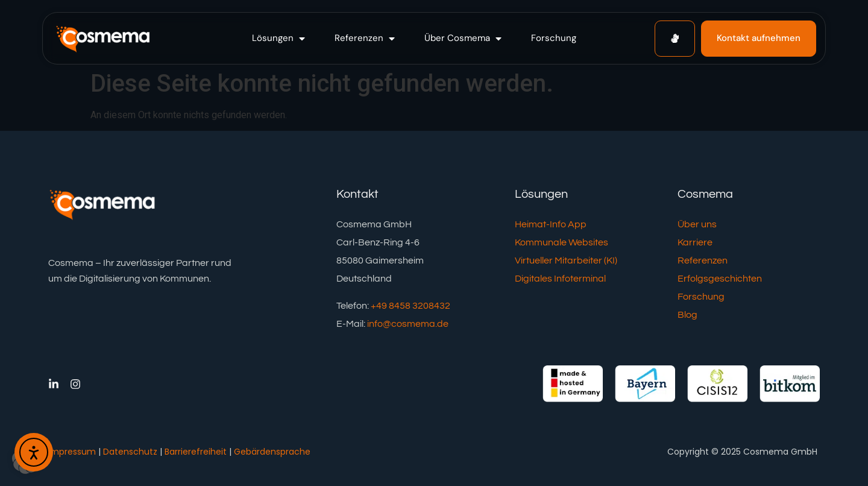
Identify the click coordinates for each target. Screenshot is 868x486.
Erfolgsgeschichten (720, 279)
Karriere (695, 242)
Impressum (72, 452)
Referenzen (703, 260)
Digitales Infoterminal (560, 279)
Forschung (701, 297)
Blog (687, 315)
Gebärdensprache (272, 452)
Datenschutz (130, 452)
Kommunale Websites (561, 242)
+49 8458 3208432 (410, 306)
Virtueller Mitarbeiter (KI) (566, 260)
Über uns (697, 224)
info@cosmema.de (408, 324)
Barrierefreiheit (196, 452)
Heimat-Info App (551, 224)
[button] (280, 38)
